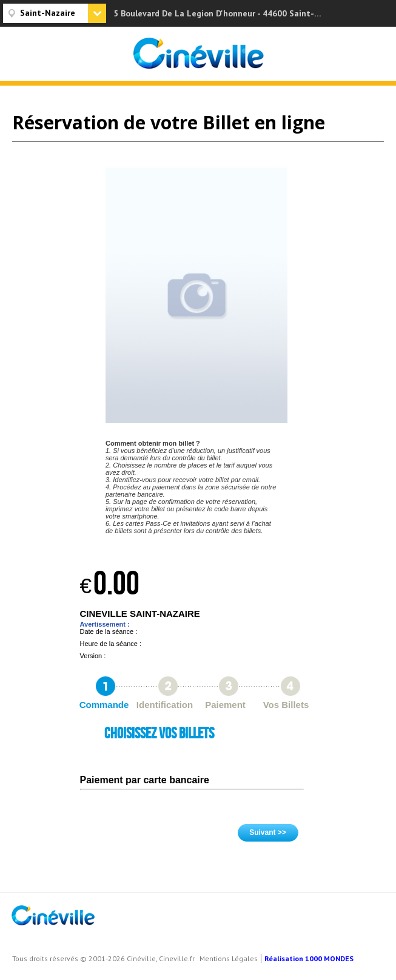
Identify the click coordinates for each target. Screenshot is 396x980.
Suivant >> (268, 832)
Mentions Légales (229, 958)
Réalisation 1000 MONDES (309, 958)
